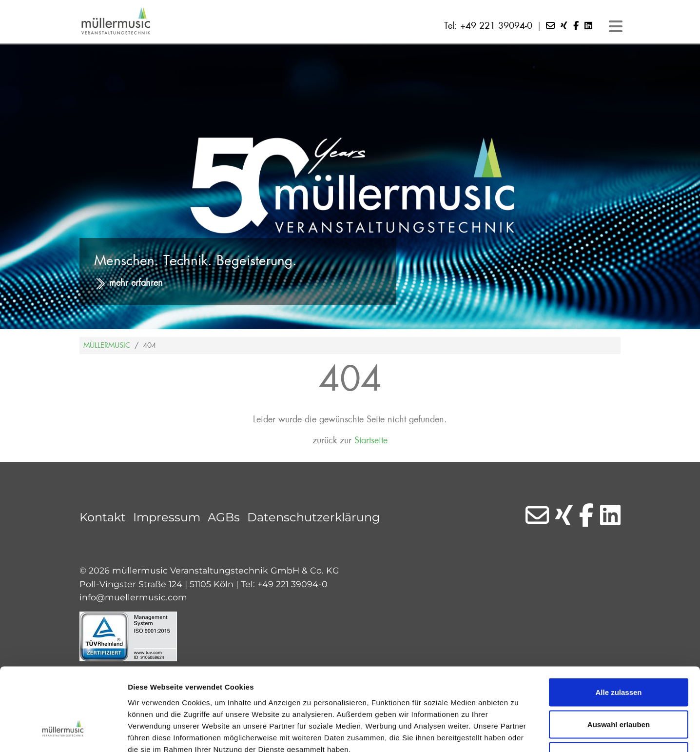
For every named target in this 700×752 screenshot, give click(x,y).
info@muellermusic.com (133, 597)
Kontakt (103, 517)
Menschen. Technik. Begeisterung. (195, 261)
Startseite (371, 441)
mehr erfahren (136, 283)
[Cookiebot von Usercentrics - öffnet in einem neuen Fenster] (63, 733)
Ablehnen (619, 688)
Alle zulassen (618, 624)
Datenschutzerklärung (313, 517)
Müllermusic (107, 345)
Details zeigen (518, 733)
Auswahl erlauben (619, 656)
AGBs (224, 517)
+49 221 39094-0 (292, 584)
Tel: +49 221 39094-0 (488, 26)
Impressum (167, 517)
